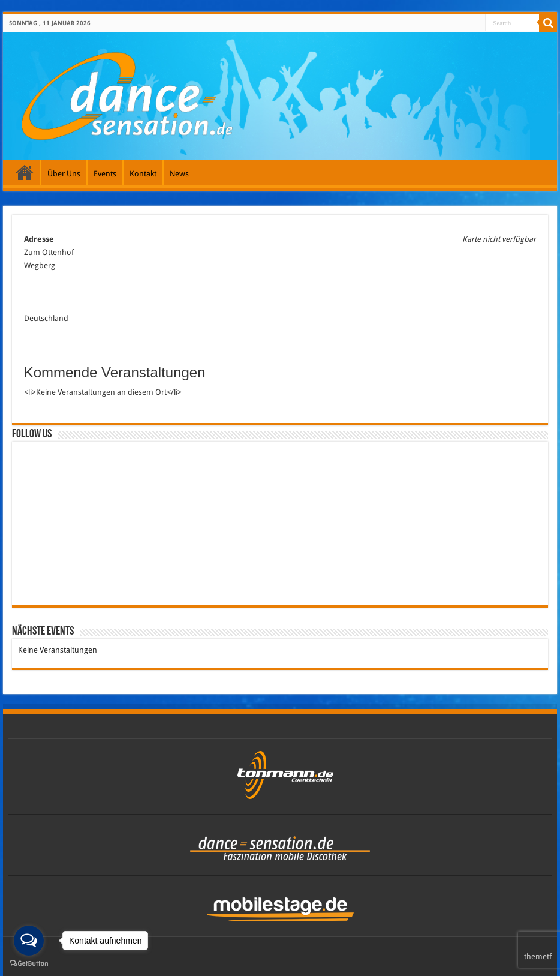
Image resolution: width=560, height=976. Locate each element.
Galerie (25, 172)
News (179, 174)
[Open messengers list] (29, 941)
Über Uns (64, 174)
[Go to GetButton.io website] (29, 964)
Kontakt (143, 174)
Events (105, 174)
